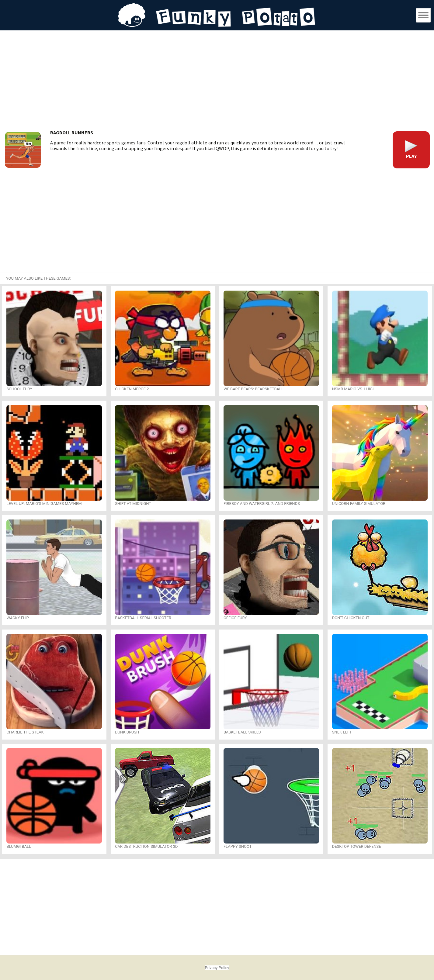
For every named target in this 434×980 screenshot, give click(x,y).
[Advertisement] (217, 80)
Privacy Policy (217, 968)
